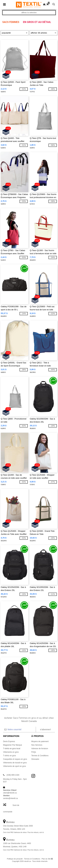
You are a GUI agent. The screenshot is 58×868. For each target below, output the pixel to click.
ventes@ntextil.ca (10, 798)
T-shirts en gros (10, 756)
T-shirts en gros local (12, 749)
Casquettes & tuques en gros (15, 759)
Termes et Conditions (32, 859)
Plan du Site (46, 859)
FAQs (34, 752)
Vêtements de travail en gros (15, 763)
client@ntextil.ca (10, 793)
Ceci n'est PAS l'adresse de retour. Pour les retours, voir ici (23, 832)
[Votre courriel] (19, 729)
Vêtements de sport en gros (14, 766)
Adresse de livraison (40, 749)
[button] (44, 4)
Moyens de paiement (40, 741)
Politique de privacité (15, 859)
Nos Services (37, 745)
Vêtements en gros (11, 752)
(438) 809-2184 (13, 775)
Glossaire (35, 759)
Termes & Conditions (40, 756)
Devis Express (9, 741)
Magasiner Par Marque (13, 745)
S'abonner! (45, 729)
